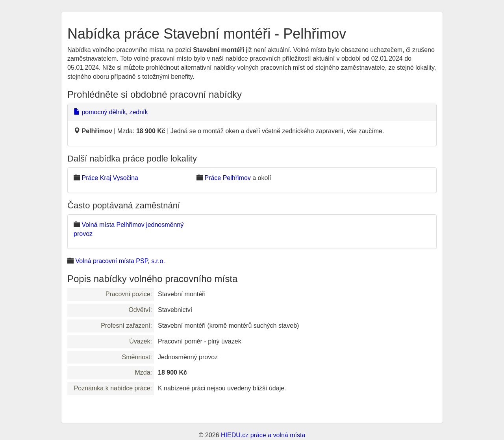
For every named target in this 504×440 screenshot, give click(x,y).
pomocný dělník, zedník (111, 112)
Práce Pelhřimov (227, 178)
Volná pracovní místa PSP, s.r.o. (120, 261)
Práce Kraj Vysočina (110, 178)
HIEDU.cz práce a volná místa (263, 435)
